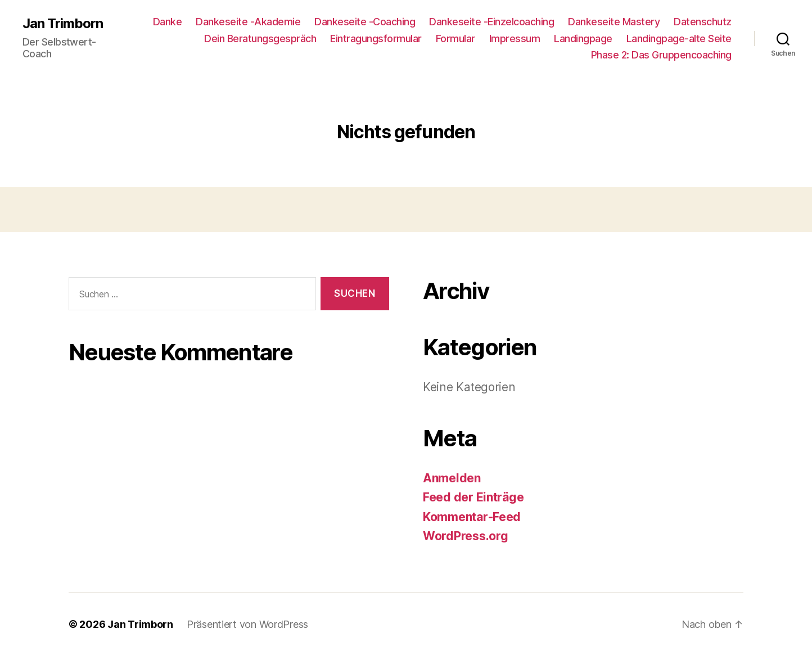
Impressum (515, 39)
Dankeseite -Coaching (365, 22)
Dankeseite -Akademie (248, 22)
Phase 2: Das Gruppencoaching (661, 55)
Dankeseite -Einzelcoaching (491, 22)
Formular (455, 39)
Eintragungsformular (376, 39)
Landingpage (583, 39)
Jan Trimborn (63, 24)
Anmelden (452, 478)
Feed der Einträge (473, 497)
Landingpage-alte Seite (679, 39)
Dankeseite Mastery (614, 22)
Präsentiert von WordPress (247, 624)
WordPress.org (466, 536)
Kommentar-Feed (472, 517)
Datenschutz (703, 22)
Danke (168, 22)
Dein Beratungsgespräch (260, 39)
